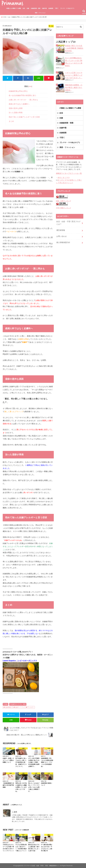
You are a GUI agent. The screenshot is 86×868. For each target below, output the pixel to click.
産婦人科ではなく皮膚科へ (19, 104)
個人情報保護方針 (63, 236)
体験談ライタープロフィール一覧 (68, 169)
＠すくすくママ (63, 173)
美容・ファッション (40, 13)
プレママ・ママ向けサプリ (67, 8)
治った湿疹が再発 (16, 112)
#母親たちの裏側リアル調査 (13, 8)
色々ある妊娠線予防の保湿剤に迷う (23, 95)
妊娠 (28, 8)
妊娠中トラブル (20, 707)
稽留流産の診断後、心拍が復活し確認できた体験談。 (74, 85)
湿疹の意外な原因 (16, 108)
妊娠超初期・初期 (36, 8)
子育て (57, 8)
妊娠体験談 (8, 707)
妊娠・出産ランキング (63, 196)
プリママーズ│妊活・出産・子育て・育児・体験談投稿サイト (42, 865)
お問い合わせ (61, 230)
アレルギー (31, 707)
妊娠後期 (51, 8)
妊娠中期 (44, 8)
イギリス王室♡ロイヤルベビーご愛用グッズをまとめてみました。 (74, 73)
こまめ (14, 812)
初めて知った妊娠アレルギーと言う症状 (24, 117)
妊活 (24, 8)
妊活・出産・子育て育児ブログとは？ (68, 218)
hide (30, 86)
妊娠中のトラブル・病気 (19, 704)
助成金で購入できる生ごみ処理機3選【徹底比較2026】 (74, 48)
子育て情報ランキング (63, 203)
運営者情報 (60, 225)
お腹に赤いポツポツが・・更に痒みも (23, 100)
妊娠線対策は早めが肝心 (18, 91)
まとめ (11, 121)
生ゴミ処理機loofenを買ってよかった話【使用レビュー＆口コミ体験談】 (74, 60)
